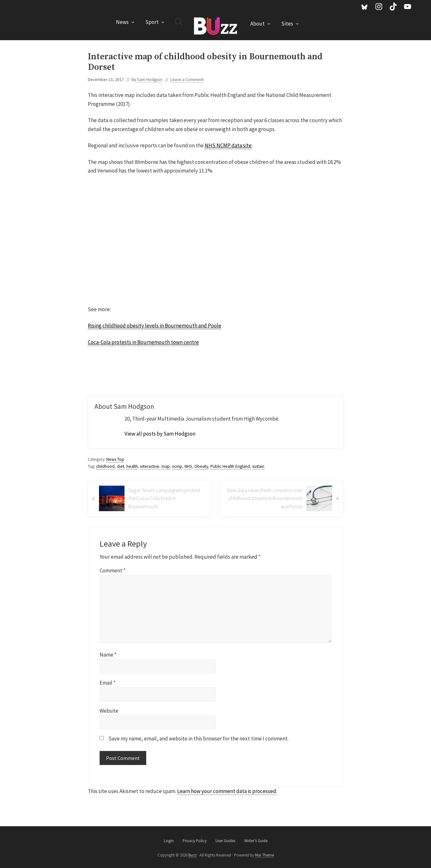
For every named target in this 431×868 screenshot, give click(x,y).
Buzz (193, 855)
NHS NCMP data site (228, 145)
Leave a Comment (187, 80)
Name (108, 655)
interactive (150, 466)
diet (121, 466)
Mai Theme (265, 855)
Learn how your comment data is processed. (227, 791)
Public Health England (230, 466)
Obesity (201, 466)
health (132, 466)
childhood (105, 466)
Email (108, 683)
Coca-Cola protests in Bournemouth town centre (143, 342)
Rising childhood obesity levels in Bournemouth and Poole (155, 326)
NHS (188, 466)
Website (109, 711)
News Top (115, 459)
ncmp (177, 466)
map (166, 466)
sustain (258, 466)
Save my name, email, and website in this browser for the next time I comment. (199, 739)
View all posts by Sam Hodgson (160, 434)
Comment (113, 570)
